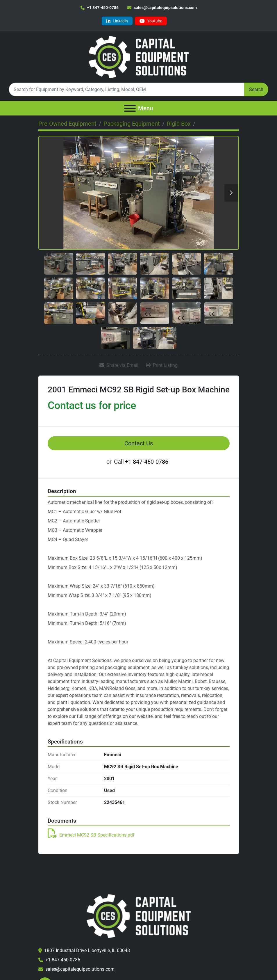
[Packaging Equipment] (132, 124)
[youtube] (151, 21)
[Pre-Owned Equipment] (67, 124)
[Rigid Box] (179, 124)
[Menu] (130, 108)
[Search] (126, 89)
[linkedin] (117, 21)
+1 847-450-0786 (103, 8)
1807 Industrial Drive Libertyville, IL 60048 (87, 950)
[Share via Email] (119, 365)
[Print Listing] (162, 365)
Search (256, 89)
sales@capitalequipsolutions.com (165, 8)
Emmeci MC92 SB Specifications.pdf (91, 835)
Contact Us (139, 443)
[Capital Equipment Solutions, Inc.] (138, 916)
